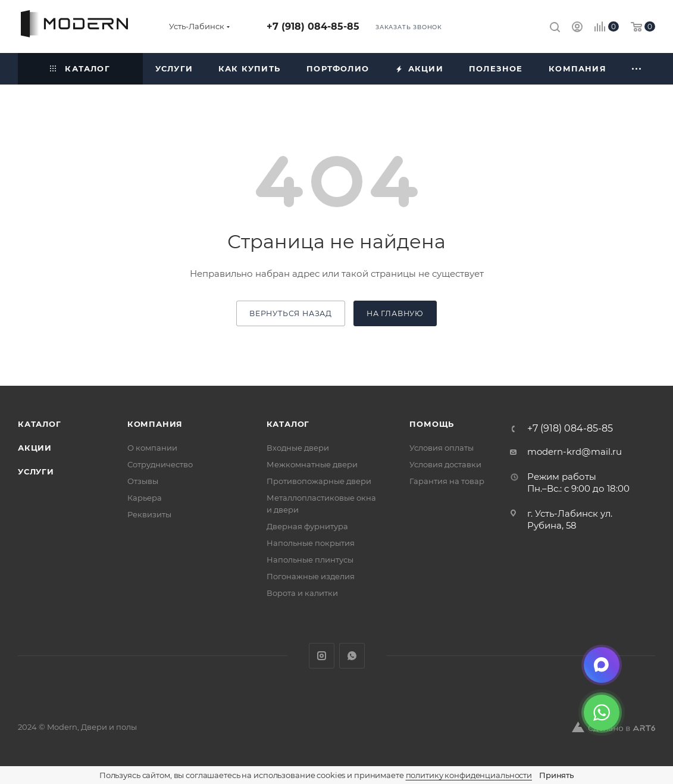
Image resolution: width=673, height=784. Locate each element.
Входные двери (298, 448)
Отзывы (143, 481)
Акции (35, 448)
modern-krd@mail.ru (575, 452)
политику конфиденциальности (469, 775)
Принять (556, 775)
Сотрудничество (160, 464)
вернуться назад (291, 313)
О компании (152, 448)
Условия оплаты (442, 448)
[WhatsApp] (602, 713)
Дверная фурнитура (307, 526)
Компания (155, 424)
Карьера (145, 498)
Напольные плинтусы (310, 560)
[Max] (602, 665)
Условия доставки (445, 464)
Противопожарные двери (319, 481)
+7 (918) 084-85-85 (313, 26)
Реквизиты (149, 514)
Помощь (432, 424)
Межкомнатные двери (312, 464)
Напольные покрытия (311, 543)
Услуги (36, 471)
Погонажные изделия (311, 576)
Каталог (40, 424)
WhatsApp (352, 656)
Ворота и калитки (302, 593)
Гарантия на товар (447, 481)
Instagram (322, 656)
